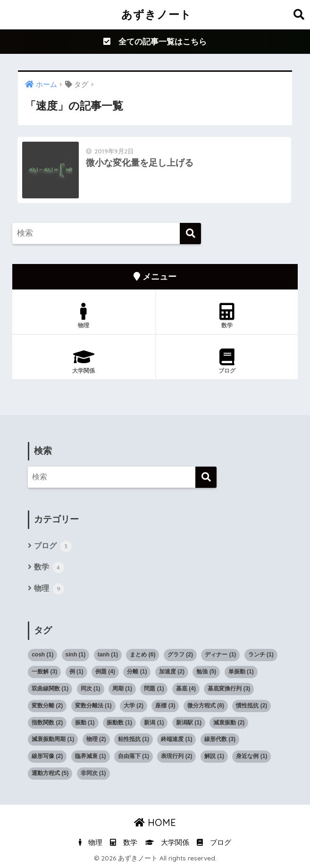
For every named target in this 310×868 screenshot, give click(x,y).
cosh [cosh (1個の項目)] (42, 655)
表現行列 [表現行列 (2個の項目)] (176, 756)
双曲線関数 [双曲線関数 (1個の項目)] (50, 689)
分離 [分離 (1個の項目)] (137, 672)
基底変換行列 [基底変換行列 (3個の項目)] (229, 689)
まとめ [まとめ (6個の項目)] (142, 655)
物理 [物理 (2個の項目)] (96, 739)
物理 (84, 316)
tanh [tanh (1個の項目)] (108, 655)
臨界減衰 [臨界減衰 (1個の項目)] (91, 756)
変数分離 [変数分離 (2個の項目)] (47, 706)
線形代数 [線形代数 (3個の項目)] (220, 739)
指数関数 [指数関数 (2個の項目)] (47, 723)
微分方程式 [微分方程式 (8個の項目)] (206, 706)
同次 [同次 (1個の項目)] (91, 689)
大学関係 (84, 361)
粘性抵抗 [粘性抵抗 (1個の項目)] (134, 739)
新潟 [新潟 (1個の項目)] (154, 723)
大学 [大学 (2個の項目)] (134, 706)
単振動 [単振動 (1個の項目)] (241, 672)
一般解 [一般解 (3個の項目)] (44, 672)
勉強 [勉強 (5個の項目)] (206, 672)
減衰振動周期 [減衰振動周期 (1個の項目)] (53, 739)
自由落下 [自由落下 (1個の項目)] (134, 756)
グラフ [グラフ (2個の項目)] (180, 655)
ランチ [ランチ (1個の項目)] (261, 655)
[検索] (190, 234)
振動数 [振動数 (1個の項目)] (119, 723)
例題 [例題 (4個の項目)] (105, 672)
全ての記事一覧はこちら (155, 42)
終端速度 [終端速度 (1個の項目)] (176, 739)
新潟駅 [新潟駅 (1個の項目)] (189, 723)
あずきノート (156, 14)
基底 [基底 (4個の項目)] (186, 689)
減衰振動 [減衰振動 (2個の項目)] (229, 723)
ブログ (227, 361)
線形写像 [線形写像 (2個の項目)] (47, 756)
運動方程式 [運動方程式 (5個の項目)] (50, 773)
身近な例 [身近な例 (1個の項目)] (251, 756)
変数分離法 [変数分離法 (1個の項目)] (93, 706)
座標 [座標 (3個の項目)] (165, 706)
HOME (155, 822)
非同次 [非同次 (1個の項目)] (93, 773)
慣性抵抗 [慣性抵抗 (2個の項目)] (251, 706)
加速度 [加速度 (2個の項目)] (172, 672)
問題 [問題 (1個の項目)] (154, 689)
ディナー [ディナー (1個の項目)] (220, 655)
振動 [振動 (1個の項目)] (85, 723)
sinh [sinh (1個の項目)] (76, 655)
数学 (227, 316)
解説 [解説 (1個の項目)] (214, 756)
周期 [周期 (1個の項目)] (122, 689)
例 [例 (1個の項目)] (76, 672)
